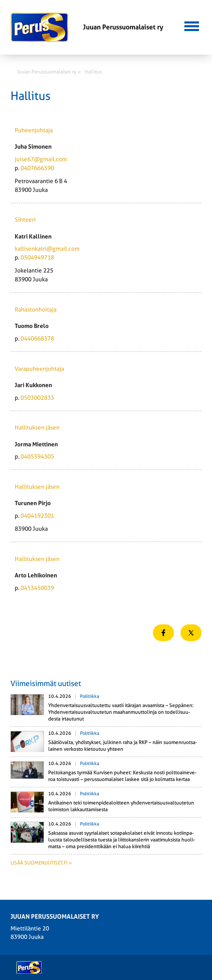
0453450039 (37, 588)
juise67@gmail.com (41, 159)
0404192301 (37, 516)
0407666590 (37, 168)
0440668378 (37, 338)
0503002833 (37, 398)
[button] (192, 25)
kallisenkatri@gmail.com (47, 249)
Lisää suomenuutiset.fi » (41, 863)
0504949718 (37, 257)
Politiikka (90, 696)
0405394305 (37, 456)
